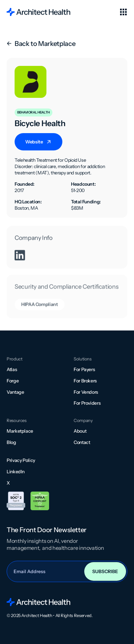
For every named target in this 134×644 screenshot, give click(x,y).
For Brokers (85, 381)
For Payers (84, 369)
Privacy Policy (21, 460)
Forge (13, 381)
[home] (38, 12)
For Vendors (86, 392)
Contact (82, 442)
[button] (123, 12)
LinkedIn (16, 472)
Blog (11, 442)
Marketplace (20, 431)
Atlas (12, 369)
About (80, 431)
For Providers (87, 403)
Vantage (15, 392)
